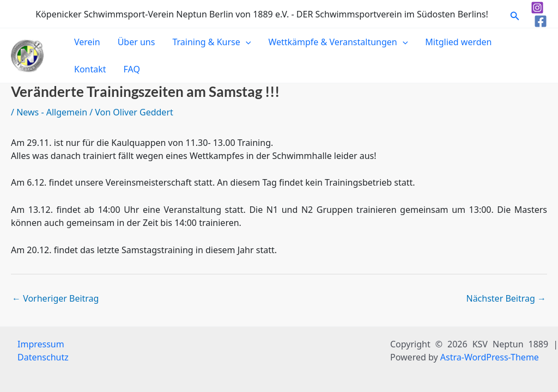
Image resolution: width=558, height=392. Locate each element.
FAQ (132, 69)
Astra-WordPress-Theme (490, 357)
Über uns (137, 42)
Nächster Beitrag (506, 298)
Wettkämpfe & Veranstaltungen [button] (338, 42)
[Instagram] (537, 8)
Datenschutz (43, 357)
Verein (87, 42)
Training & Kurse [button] (211, 42)
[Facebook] (541, 21)
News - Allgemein (52, 112)
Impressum (41, 344)
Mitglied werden (458, 42)
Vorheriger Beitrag (55, 298)
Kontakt (90, 69)
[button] (515, 14)
